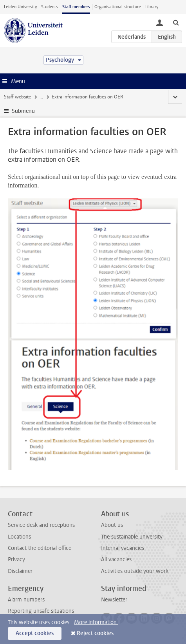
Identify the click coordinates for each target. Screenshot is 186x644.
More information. (96, 622)
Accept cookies (35, 633)
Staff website (17, 97)
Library (152, 7)
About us (112, 525)
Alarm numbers (26, 600)
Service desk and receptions (41, 525)
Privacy (16, 559)
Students (50, 7)
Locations (19, 537)
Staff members (76, 7)
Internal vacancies (123, 548)
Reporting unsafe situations (41, 611)
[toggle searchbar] (176, 22)
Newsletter (114, 600)
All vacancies (116, 559)
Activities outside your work (135, 571)
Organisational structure (118, 7)
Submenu (23, 111)
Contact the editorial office (40, 548)
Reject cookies (95, 633)
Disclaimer (20, 571)
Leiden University (20, 7)
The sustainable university (132, 537)
